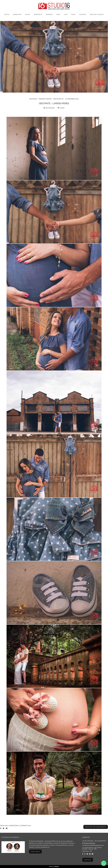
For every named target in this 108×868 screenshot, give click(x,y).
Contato (88, 860)
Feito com (54, 867)
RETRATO (49, 15)
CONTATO (83, 15)
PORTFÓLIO (38, 15)
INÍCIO (7, 15)
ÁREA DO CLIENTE (97, 15)
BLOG (73, 15)
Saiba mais (35, 852)
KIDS (58, 15)
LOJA (66, 15)
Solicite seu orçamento (96, 827)
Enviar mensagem (90, 843)
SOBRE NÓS (17, 15)
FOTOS (28, 15)
